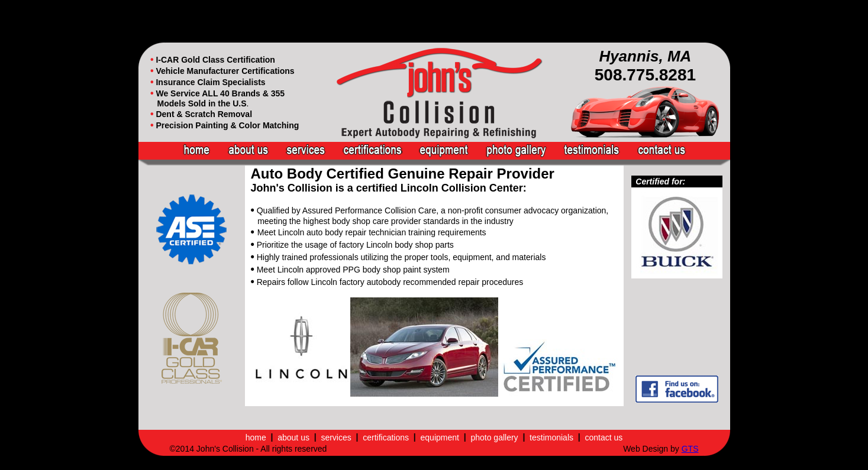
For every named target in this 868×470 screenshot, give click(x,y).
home (256, 437)
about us (293, 437)
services (336, 437)
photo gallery (494, 437)
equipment (440, 437)
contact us (604, 437)
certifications (386, 437)
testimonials (551, 437)
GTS (690, 449)
